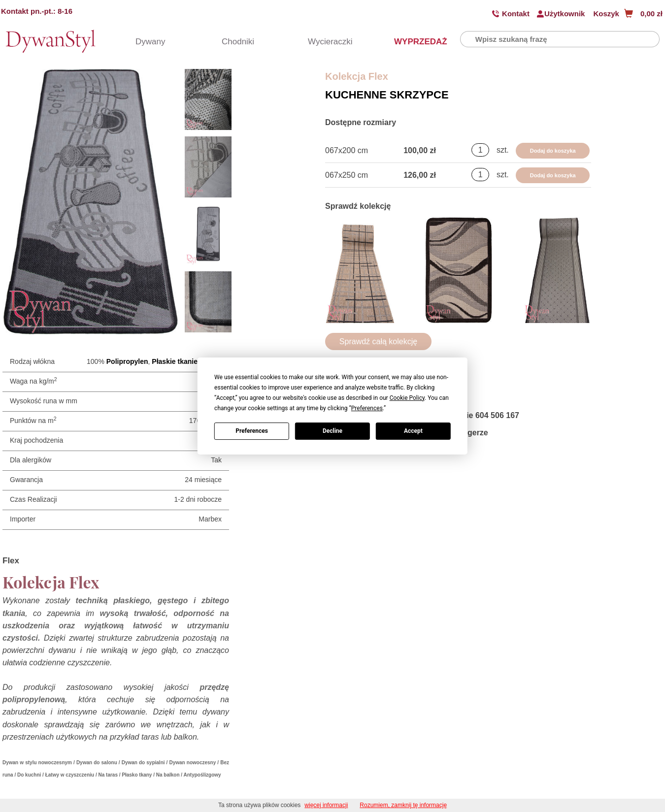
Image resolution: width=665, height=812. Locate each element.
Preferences (252, 431)
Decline (332, 431)
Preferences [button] (367, 408)
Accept (413, 431)
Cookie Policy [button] (407, 398)
